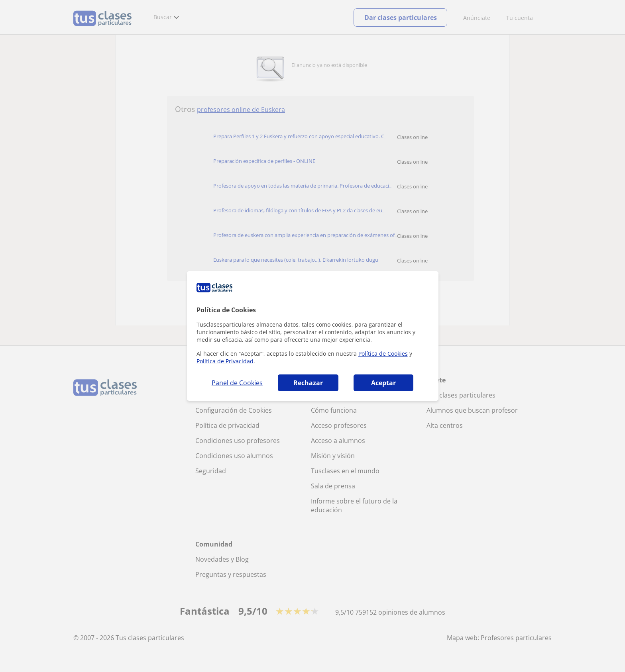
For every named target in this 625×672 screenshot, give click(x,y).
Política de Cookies (383, 354)
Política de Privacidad (225, 361)
